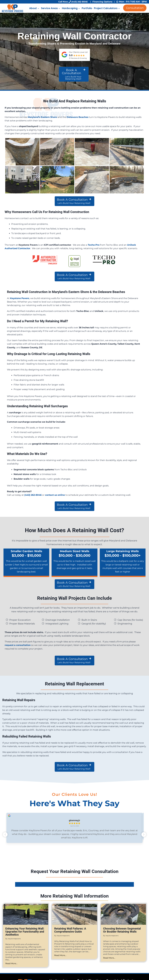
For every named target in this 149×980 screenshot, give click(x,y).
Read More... (11, 964)
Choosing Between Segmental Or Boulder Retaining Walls (122, 931)
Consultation (135, 8)
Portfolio (87, 8)
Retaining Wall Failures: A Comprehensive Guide (70, 931)
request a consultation (18, 645)
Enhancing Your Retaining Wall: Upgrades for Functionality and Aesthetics (25, 933)
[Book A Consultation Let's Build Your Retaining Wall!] (74, 74)
